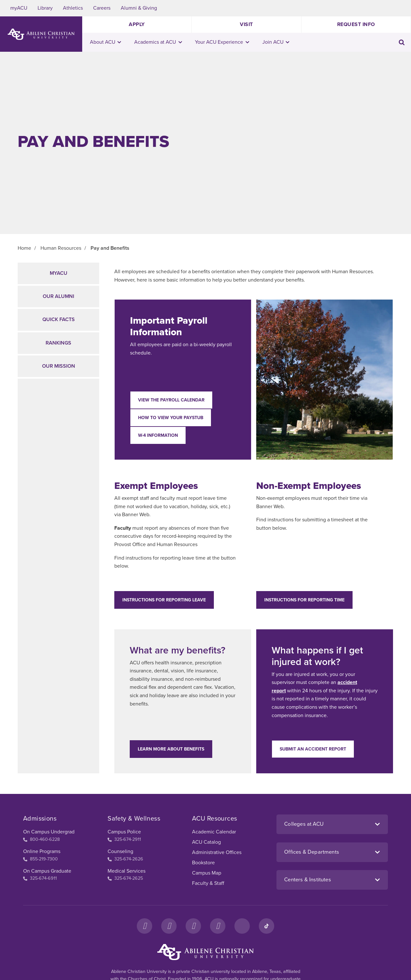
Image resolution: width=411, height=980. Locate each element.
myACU (19, 8)
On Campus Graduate (47, 871)
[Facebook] (144, 926)
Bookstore (203, 863)
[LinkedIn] (242, 926)
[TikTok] (267, 926)
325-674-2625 (125, 878)
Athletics (73, 8)
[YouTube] (218, 926)
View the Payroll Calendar (171, 400)
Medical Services (127, 871)
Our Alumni (58, 296)
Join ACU (276, 42)
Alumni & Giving (139, 8)
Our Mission (59, 366)
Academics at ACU (158, 42)
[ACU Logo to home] (41, 34)
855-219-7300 (40, 859)
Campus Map (207, 873)
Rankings (58, 343)
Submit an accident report (313, 749)
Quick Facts (59, 319)
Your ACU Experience (222, 42)
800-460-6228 (41, 839)
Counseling (120, 851)
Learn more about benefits (171, 749)
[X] (193, 926)
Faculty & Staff (208, 883)
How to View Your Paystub (171, 418)
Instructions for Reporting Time (304, 600)
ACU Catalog (206, 842)
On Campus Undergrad (49, 832)
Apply (137, 24)
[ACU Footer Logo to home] (205, 952)
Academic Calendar (214, 832)
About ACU (106, 42)
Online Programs (42, 851)
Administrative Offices (217, 852)
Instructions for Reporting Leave (164, 600)
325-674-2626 (125, 859)
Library (45, 8)
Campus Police (124, 832)
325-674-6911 (40, 878)
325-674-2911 (124, 839)
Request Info (356, 24)
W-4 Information (158, 435)
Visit (246, 24)
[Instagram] (169, 926)
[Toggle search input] (402, 42)
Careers (102, 8)
